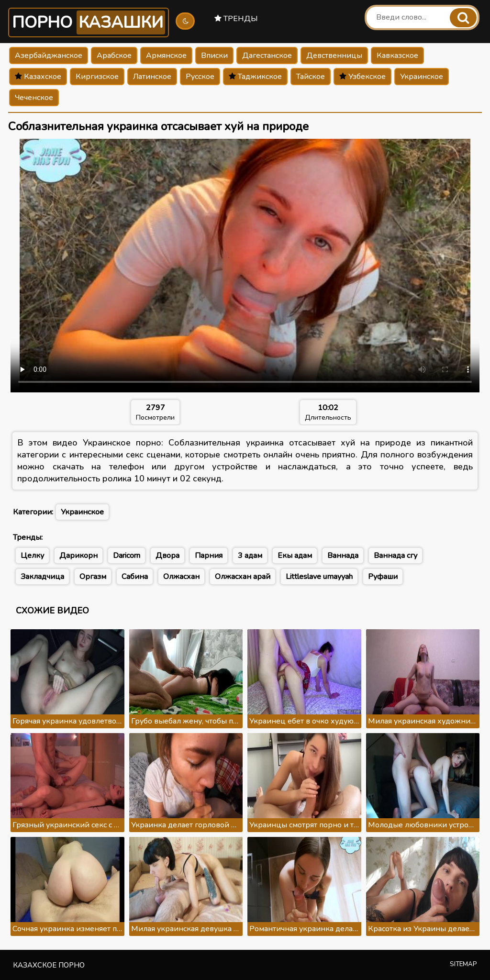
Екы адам (295, 556)
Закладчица (42, 577)
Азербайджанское (49, 56)
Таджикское (255, 77)
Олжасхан (181, 577)
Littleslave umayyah (319, 577)
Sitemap (463, 964)
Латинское (152, 77)
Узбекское (362, 77)
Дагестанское (267, 56)
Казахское (38, 77)
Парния (209, 556)
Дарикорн (78, 556)
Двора (167, 556)
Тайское (311, 77)
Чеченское (34, 98)
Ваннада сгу (395, 556)
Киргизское (97, 77)
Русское (200, 77)
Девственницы (334, 56)
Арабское (114, 56)
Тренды (236, 19)
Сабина (135, 577)
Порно (89, 22)
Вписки (214, 56)
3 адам (250, 556)
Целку (32, 556)
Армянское (166, 56)
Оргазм (93, 577)
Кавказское (397, 56)
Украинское (422, 77)
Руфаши (383, 577)
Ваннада (343, 556)
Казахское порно (49, 965)
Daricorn (127, 556)
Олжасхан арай (243, 577)
